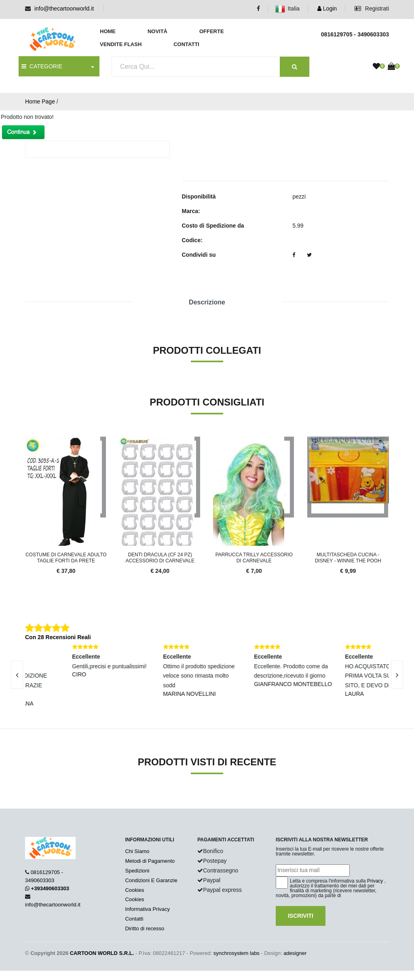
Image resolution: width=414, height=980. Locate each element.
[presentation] (397, 675)
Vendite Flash (121, 44)
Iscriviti (301, 916)
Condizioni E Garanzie (151, 880)
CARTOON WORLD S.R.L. (102, 953)
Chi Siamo (137, 851)
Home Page (40, 101)
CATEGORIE (42, 66)
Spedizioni (137, 871)
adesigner (295, 953)
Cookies (134, 890)
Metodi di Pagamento (150, 861)
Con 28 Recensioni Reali (58, 637)
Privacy (375, 881)
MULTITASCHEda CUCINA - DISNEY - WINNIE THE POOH (348, 558)
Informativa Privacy (147, 909)
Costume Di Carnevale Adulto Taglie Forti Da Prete (66, 558)
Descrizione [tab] (207, 302)
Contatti (186, 44)
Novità (157, 31)
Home (108, 31)
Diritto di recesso (145, 928)
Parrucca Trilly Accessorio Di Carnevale (254, 558)
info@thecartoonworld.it (64, 8)
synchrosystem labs (237, 953)
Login (327, 8)
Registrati (372, 8)
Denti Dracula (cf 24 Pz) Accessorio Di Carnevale (160, 558)
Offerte (212, 31)
